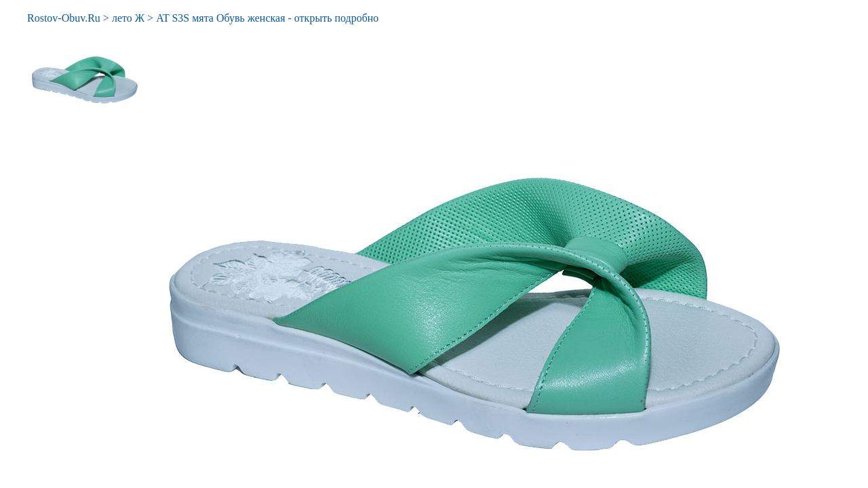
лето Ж (128, 18)
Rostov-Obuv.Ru (64, 18)
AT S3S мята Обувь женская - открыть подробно (267, 18)
